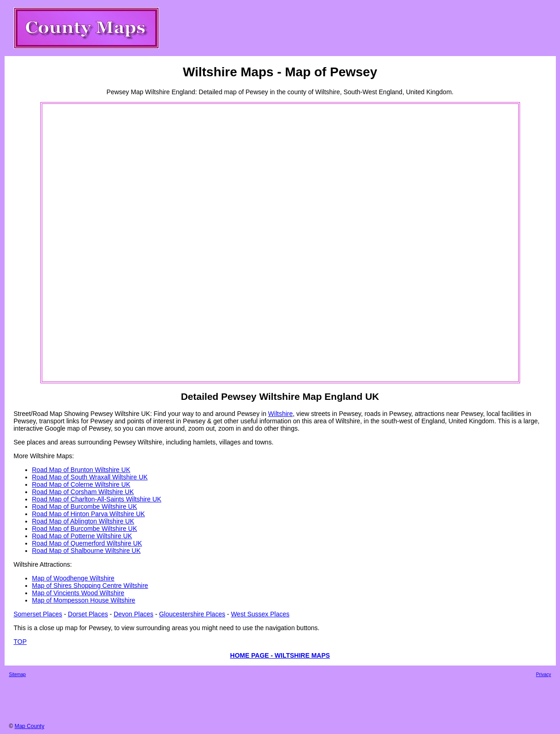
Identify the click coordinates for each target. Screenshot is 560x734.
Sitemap (18, 674)
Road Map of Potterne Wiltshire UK (82, 536)
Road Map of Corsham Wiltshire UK (83, 492)
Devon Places (133, 614)
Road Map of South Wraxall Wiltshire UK (90, 477)
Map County (30, 726)
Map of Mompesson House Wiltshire (84, 600)
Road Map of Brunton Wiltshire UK (81, 470)
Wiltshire (281, 414)
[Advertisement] (80, 243)
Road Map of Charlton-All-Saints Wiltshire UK (97, 499)
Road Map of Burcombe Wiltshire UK (85, 506)
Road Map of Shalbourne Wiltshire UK (87, 551)
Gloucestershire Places (192, 614)
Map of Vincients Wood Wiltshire (78, 593)
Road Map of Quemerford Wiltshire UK (87, 543)
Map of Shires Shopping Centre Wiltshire (90, 586)
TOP (20, 642)
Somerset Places (38, 614)
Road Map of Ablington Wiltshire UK (83, 521)
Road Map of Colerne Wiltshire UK (81, 484)
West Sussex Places (260, 614)
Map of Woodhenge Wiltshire (74, 578)
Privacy (544, 674)
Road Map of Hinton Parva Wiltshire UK (89, 514)
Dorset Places (88, 614)
